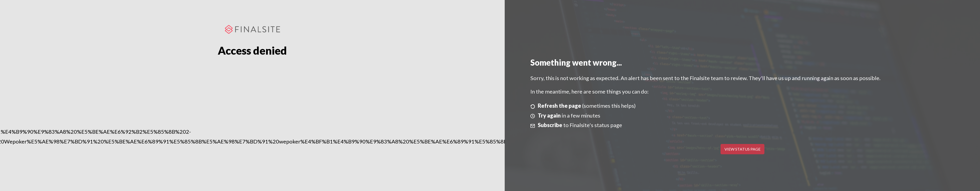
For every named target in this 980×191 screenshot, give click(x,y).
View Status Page (742, 149)
